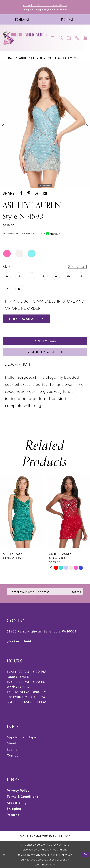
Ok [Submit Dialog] (85, 855)
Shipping (14, 809)
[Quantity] (10, 331)
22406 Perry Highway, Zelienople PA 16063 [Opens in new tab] (42, 632)
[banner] (25, 38)
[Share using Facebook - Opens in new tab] (21, 193)
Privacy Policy (18, 791)
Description (17, 364)
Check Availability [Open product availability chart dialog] (27, 319)
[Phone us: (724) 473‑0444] (77, 38)
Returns (13, 815)
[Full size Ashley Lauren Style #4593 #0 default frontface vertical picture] (45, 126)
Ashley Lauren (31, 58)
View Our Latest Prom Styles (45, 5)
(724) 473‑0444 (19, 641)
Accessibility (17, 803)
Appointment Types (22, 737)
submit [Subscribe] (77, 592)
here (52, 864)
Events (12, 750)
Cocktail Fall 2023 (62, 58)
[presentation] (22, 511)
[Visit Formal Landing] (23, 20)
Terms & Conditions (22, 797)
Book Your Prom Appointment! (45, 10)
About (12, 743)
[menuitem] (23, 20)
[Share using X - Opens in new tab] (37, 193)
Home (9, 58)
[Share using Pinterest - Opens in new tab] (29, 193)
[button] (53, 38)
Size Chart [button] (78, 266)
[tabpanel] (45, 126)
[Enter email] (46, 592)
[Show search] (61, 38)
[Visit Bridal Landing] (68, 20)
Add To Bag (45, 341)
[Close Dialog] (4, 855)
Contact (13, 756)
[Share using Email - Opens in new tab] (45, 193)
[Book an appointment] (69, 38)
